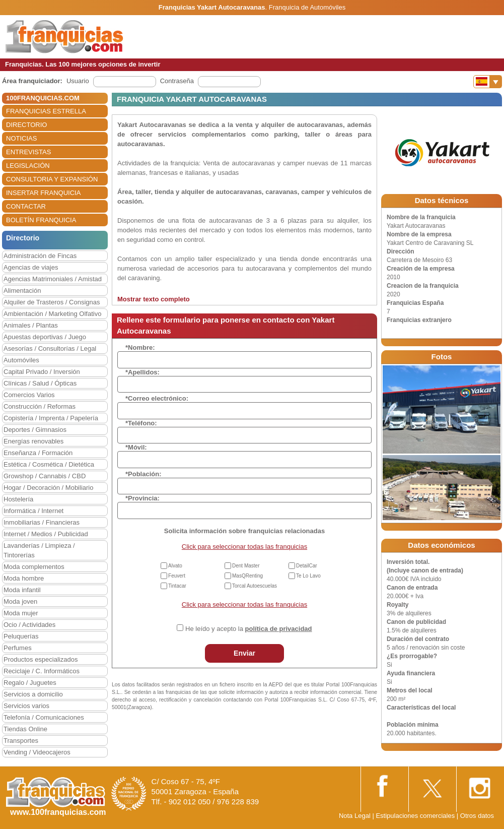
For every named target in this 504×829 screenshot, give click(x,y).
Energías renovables (33, 441)
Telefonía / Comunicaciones (44, 717)
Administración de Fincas (40, 256)
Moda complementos (34, 567)
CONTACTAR (26, 206)
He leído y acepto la (248, 629)
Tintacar (177, 586)
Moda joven (20, 601)
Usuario (78, 81)
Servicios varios (26, 706)
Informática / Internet (33, 511)
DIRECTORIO (26, 125)
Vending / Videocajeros (37, 752)
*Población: (143, 474)
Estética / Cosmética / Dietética (49, 464)
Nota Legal (355, 816)
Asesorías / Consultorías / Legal (50, 348)
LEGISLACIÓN (28, 166)
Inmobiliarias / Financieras (42, 522)
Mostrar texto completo (154, 299)
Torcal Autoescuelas (255, 586)
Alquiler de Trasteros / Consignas (52, 302)
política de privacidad (279, 629)
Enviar (244, 653)
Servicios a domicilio (33, 694)
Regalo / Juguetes (30, 683)
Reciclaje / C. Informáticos (42, 671)
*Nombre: (140, 347)
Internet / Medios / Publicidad (46, 534)
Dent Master (246, 566)
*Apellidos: (142, 372)
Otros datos (477, 816)
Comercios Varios (29, 395)
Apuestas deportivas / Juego (45, 337)
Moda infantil (22, 590)
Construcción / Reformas (40, 406)
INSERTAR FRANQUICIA (43, 193)
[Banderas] (488, 82)
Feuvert (177, 576)
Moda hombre (24, 578)
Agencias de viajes (31, 267)
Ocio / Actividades (29, 625)
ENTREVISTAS (28, 152)
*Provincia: (142, 498)
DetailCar (307, 566)
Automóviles (21, 360)
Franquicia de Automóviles (307, 7)
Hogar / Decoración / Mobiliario (48, 488)
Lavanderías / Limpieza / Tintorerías (39, 550)
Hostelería (18, 499)
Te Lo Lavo (308, 576)
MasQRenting (247, 576)
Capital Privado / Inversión (42, 372)
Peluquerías (21, 636)
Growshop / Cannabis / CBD (45, 476)
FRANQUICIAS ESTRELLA (46, 111)
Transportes (21, 741)
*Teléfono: (141, 423)
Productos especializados (41, 659)
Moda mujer (21, 613)
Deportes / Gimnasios (35, 430)
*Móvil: (136, 447)
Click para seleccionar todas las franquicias (244, 547)
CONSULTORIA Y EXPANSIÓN (52, 179)
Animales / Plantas (31, 325)
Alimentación (22, 291)
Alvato (175, 566)
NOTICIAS (21, 138)
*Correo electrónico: (157, 398)
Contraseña (177, 81)
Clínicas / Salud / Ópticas (40, 383)
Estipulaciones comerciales (416, 816)
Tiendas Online (25, 729)
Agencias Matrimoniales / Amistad (53, 279)
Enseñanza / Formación (38, 453)
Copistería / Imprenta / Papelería (51, 418)
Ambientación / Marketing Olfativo (52, 314)
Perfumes (18, 648)
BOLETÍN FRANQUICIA (41, 220)
